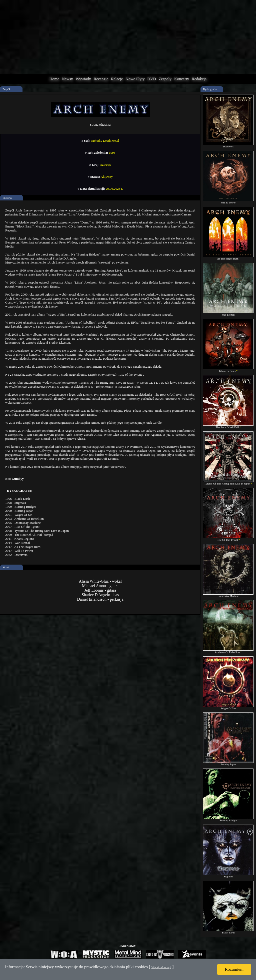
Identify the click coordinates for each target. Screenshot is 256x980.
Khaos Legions (228, 370)
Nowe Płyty (135, 79)
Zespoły (165, 79)
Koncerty (182, 79)
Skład (6, 567)
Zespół (6, 89)
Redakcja (199, 79)
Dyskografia (210, 89)
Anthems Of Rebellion (228, 651)
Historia (7, 198)
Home (54, 79)
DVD (152, 79)
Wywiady (83, 79)
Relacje (117, 79)
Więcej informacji (161, 967)
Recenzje (101, 79)
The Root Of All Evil (228, 426)
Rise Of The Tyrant (228, 539)
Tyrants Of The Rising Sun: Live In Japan (228, 482)
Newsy (67, 79)
